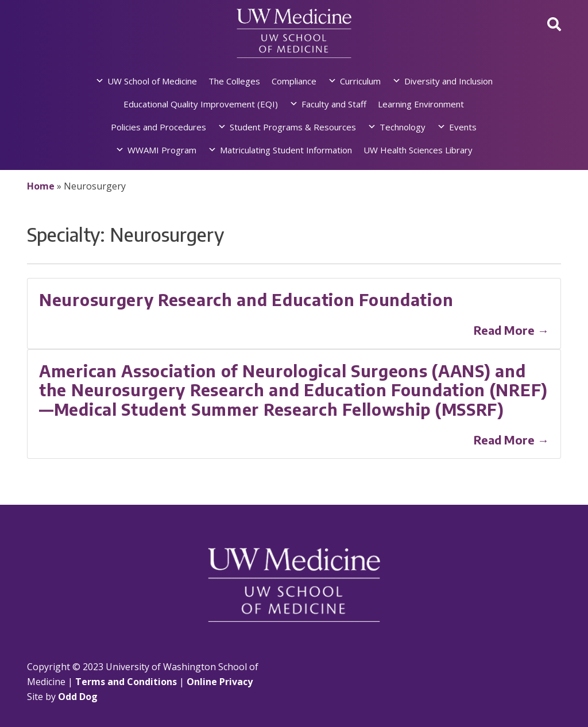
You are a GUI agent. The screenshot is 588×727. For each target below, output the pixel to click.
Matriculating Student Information (286, 150)
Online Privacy (220, 682)
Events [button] (463, 127)
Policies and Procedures (158, 127)
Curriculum (360, 81)
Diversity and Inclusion (448, 81)
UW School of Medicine (152, 81)
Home (41, 186)
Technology (403, 127)
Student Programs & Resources (293, 127)
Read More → (511, 330)
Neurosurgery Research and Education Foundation (246, 299)
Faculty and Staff (334, 104)
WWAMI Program (162, 150)
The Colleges (234, 81)
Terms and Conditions (126, 682)
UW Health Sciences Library (418, 150)
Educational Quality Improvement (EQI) (201, 104)
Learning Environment (421, 104)
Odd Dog (78, 697)
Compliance (294, 81)
